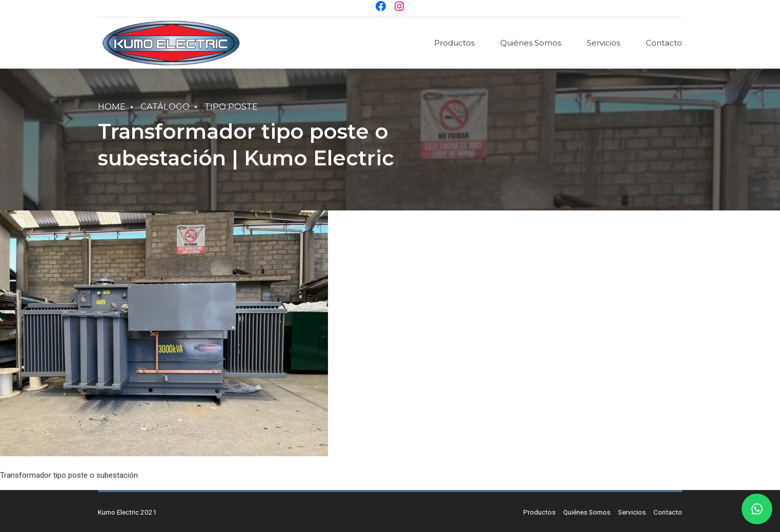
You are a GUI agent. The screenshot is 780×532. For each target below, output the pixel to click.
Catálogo (165, 107)
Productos (454, 43)
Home (112, 107)
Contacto (664, 43)
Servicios (603, 43)
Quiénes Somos (531, 43)
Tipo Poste (231, 107)
